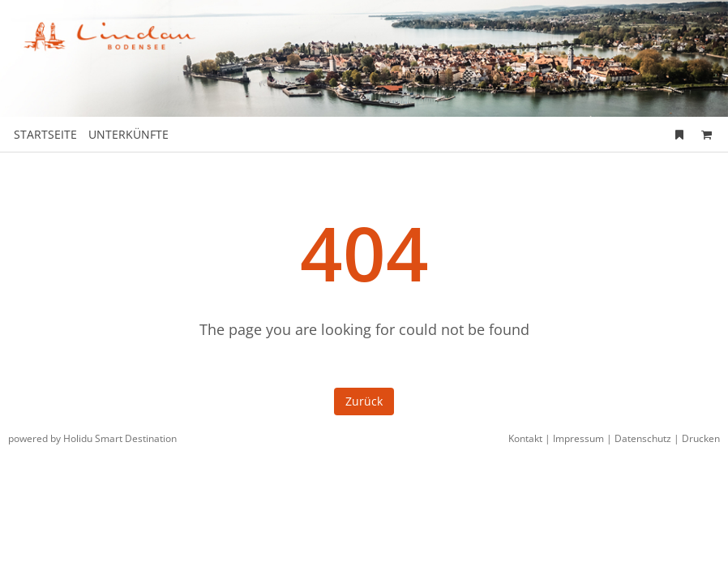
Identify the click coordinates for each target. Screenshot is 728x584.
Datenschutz (643, 438)
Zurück (364, 401)
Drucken (701, 438)
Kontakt (525, 438)
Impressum (578, 438)
